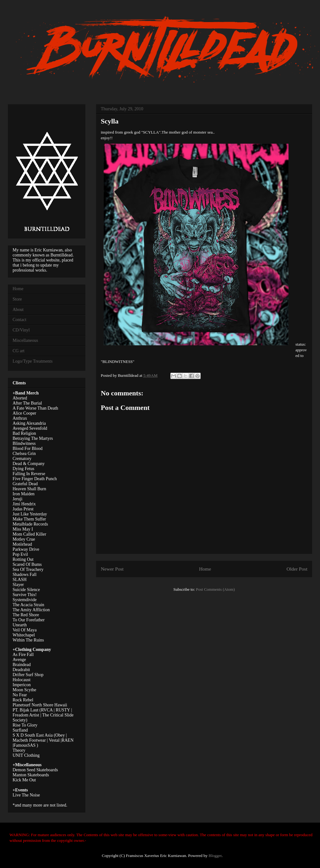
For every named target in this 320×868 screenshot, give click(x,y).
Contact (20, 320)
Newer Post (112, 569)
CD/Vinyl (21, 330)
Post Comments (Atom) (215, 589)
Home (205, 569)
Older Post (297, 569)
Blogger (215, 856)
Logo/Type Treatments (33, 361)
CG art (19, 351)
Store (17, 299)
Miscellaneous (25, 340)
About (18, 310)
